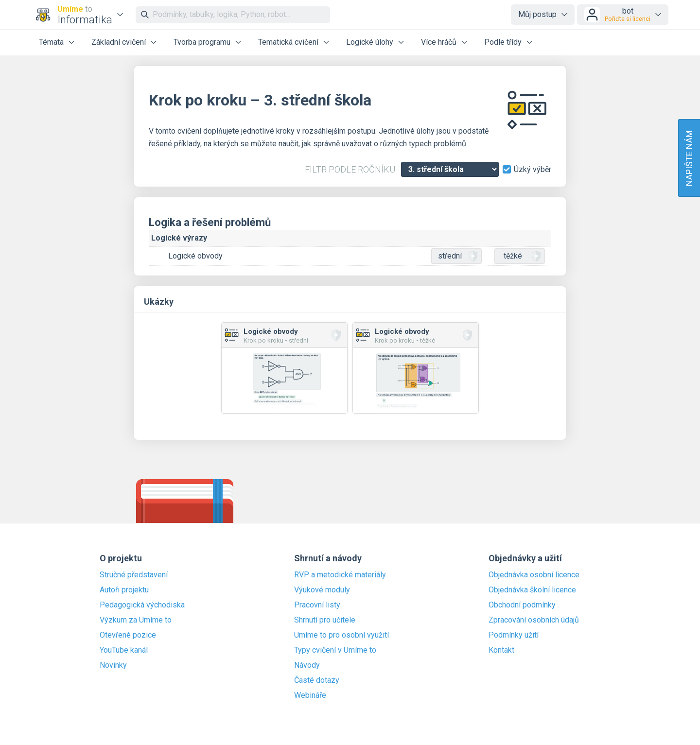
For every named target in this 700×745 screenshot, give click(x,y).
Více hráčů (439, 42)
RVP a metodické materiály (340, 575)
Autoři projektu (124, 590)
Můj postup (537, 14)
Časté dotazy (317, 680)
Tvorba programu (202, 42)
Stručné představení (134, 575)
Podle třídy (503, 42)
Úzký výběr (533, 170)
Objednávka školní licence (532, 590)
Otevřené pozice (128, 635)
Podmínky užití (514, 635)
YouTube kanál (124, 650)
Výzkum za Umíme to (136, 620)
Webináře (310, 695)
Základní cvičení (119, 42)
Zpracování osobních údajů (534, 620)
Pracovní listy (317, 605)
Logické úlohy (370, 42)
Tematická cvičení (288, 42)
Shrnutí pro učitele (325, 620)
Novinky (113, 665)
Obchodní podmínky (522, 605)
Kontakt (501, 650)
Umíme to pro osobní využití (341, 635)
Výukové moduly (322, 590)
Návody (307, 665)
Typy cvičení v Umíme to (335, 650)
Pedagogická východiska (142, 605)
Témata (51, 42)
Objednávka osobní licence (534, 575)
